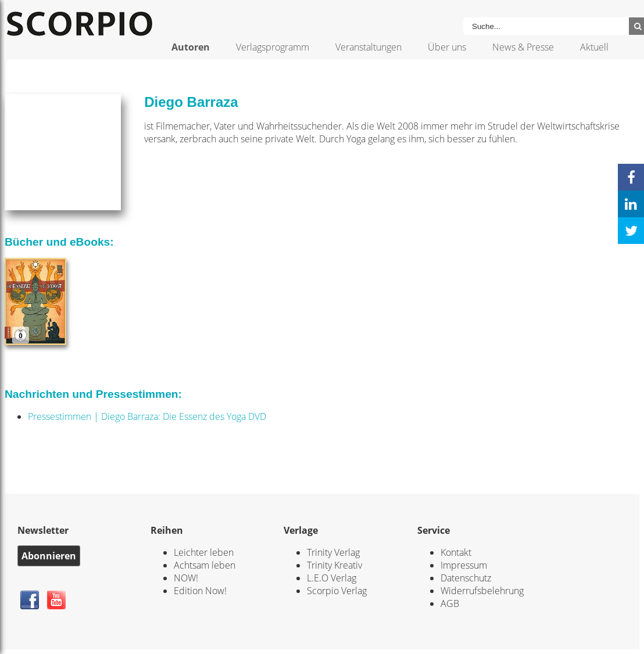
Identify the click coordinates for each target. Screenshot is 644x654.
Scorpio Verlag (337, 591)
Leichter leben (204, 552)
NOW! (186, 578)
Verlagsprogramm (273, 47)
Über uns (447, 47)
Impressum (464, 565)
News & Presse (523, 47)
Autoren (191, 47)
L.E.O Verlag (332, 578)
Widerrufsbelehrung (482, 591)
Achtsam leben (205, 565)
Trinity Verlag (333, 552)
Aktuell (594, 47)
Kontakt (456, 552)
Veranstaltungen (368, 47)
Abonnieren (49, 556)
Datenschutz (466, 578)
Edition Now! (200, 591)
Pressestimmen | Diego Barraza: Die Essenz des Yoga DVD (147, 416)
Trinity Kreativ (334, 565)
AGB (450, 603)
